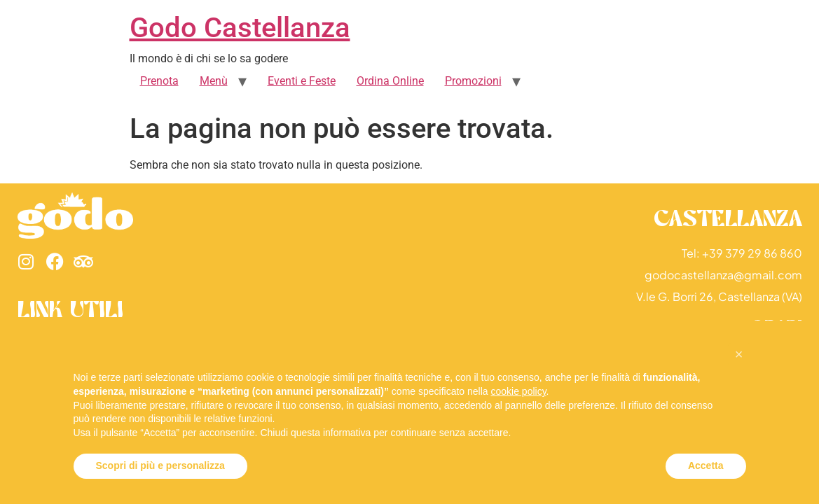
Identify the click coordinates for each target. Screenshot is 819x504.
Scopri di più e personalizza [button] (160, 465)
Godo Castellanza (240, 28)
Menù (214, 81)
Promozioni (473, 81)
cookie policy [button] (518, 391)
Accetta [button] (706, 465)
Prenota (159, 81)
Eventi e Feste (302, 81)
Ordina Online (390, 81)
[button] (739, 354)
